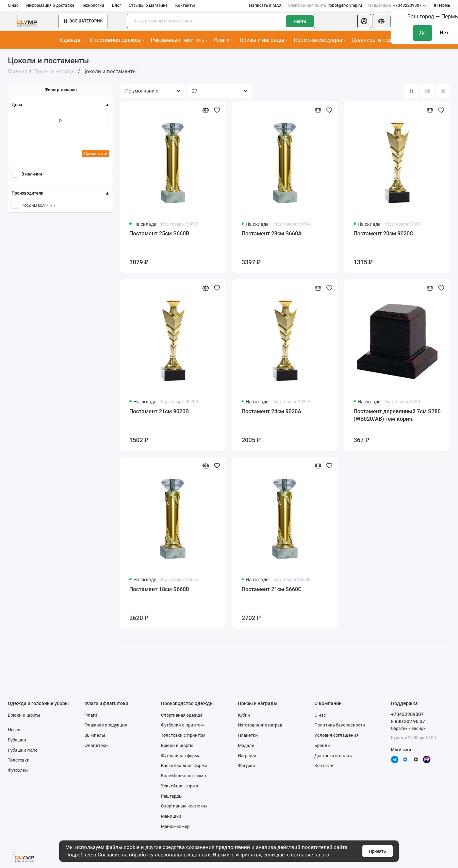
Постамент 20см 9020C (383, 233)
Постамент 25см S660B (159, 233)
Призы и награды (264, 40)
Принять (377, 851)
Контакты (185, 5)
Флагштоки (96, 745)
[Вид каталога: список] (427, 91)
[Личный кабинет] (364, 21)
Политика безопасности (340, 725)
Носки (14, 730)
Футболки (18, 770)
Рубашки (17, 740)
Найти (300, 21)
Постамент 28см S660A (272, 233)
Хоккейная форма (179, 786)
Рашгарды (172, 796)
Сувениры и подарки (379, 40)
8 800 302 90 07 (408, 721)
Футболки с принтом (182, 725)
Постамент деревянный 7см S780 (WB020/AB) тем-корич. (397, 415)
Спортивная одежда (117, 40)
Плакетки (248, 735)
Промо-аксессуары (320, 40)
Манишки (171, 816)
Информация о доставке (50, 5)
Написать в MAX (265, 5)
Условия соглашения (337, 735)
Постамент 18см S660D (159, 589)
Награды (247, 756)
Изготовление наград (260, 725)
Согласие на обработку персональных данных (154, 855)
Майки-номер (175, 826)
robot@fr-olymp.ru (325, 5)
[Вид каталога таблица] (443, 91)
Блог (117, 5)
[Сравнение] (381, 21)
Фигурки (247, 765)
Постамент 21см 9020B (159, 411)
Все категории (83, 21)
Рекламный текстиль (179, 40)
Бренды (323, 745)
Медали (246, 745)
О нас (13, 5)
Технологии (93, 5)
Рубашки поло (23, 750)
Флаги (224, 40)
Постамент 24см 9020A (272, 411)
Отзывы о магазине (148, 5)
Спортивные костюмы (184, 806)
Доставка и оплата (334, 756)
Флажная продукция (106, 725)
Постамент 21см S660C (272, 589)
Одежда (72, 40)
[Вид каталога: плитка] (411, 91)
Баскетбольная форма (184, 765)
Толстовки (19, 760)
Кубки (244, 715)
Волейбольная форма (183, 776)
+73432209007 (397, 5)
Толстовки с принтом (183, 735)
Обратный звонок (408, 729)
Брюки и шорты (24, 715)
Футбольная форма (181, 756)
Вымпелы (95, 735)
